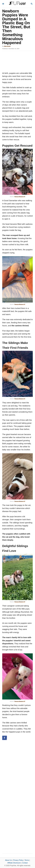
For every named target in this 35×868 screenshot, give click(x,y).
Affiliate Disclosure (14, 863)
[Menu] (3, 4)
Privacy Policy (18, 860)
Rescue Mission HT (20, 197)
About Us (8, 860)
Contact (25, 863)
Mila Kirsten (7, 46)
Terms (27, 860)
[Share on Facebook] (5, 738)
